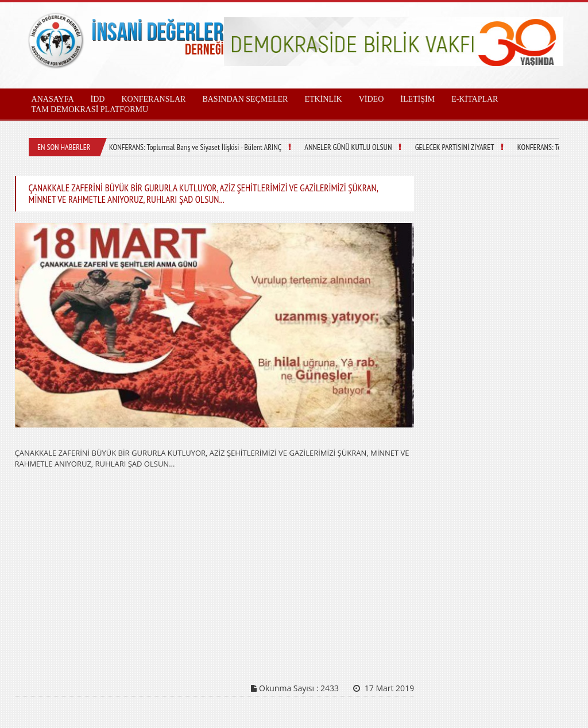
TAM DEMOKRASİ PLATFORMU (90, 109)
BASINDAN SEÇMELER (245, 99)
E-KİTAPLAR (475, 99)
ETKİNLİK (323, 99)
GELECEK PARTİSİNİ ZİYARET (455, 147)
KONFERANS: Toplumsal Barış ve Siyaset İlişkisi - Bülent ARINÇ (195, 147)
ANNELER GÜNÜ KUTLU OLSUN (348, 147)
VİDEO (372, 99)
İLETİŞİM (417, 99)
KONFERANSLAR (153, 99)
